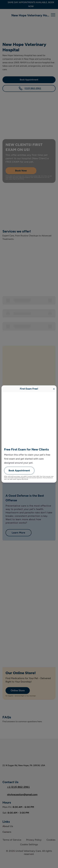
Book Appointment (19, 470)
